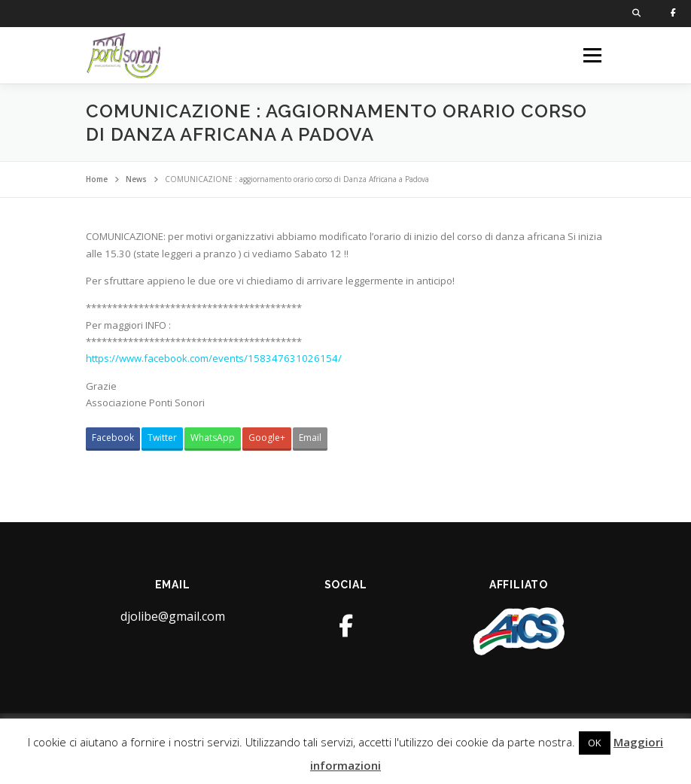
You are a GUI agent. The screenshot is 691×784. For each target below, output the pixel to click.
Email (310, 438)
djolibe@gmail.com (173, 616)
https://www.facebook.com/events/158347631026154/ (214, 358)
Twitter (162, 438)
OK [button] (595, 743)
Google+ (267, 438)
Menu (592, 55)
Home (97, 179)
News (136, 179)
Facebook (113, 438)
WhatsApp (213, 438)
